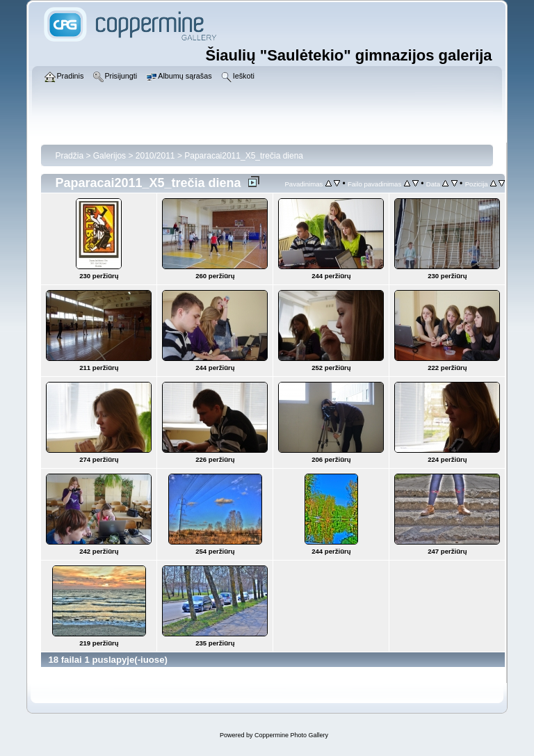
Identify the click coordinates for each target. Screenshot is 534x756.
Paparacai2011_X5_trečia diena (244, 156)
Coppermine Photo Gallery (291, 735)
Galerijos (110, 156)
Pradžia (69, 156)
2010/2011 (155, 156)
